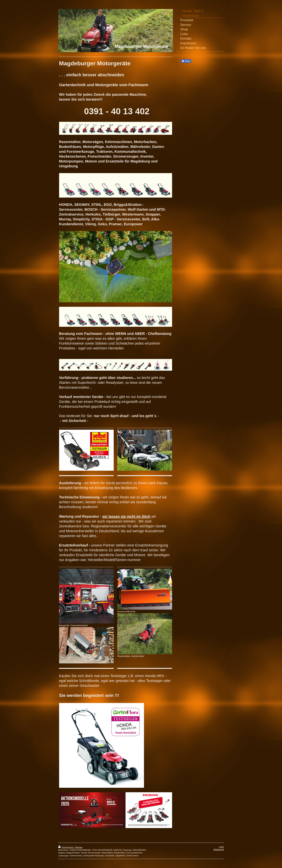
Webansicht (219, 849)
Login (222, 847)
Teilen (186, 61)
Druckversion (66, 847)
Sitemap (79, 847)
